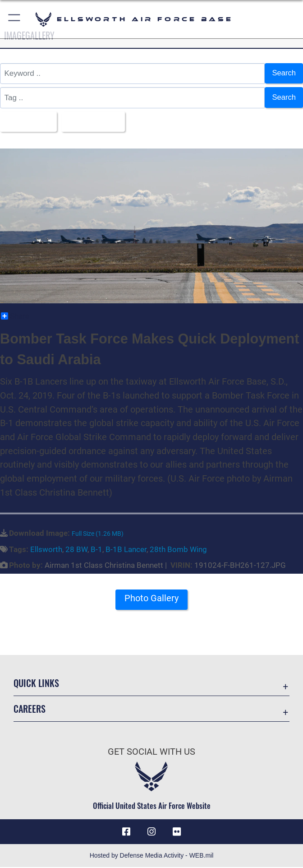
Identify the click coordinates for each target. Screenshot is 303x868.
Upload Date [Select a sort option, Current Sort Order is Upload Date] (93, 122)
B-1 (96, 550)
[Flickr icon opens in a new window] (177, 832)
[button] (15, 19)
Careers (30, 709)
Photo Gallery (151, 599)
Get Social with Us (151, 752)
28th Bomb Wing (178, 550)
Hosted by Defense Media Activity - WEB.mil (152, 856)
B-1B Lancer (126, 550)
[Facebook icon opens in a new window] (126, 832)
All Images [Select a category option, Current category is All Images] (26, 122)
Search (284, 73)
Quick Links (36, 683)
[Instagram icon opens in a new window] (151, 832)
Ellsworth (46, 550)
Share (15, 317)
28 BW (76, 550)
